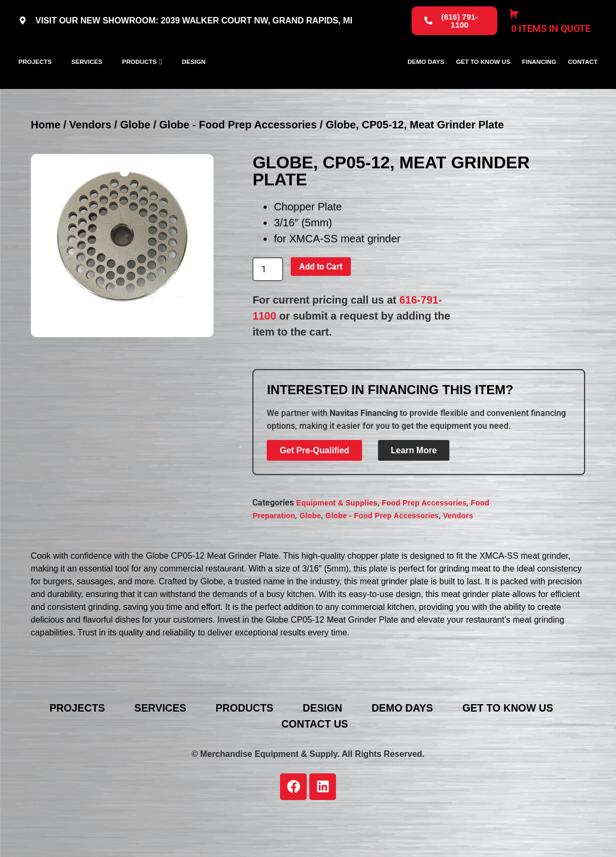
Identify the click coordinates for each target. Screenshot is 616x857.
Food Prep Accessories (424, 543)
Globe (135, 165)
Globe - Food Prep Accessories (238, 165)
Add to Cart (321, 307)
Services (87, 82)
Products (139, 82)
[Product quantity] (268, 309)
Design (194, 82)
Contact (583, 82)
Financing (539, 82)
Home (46, 165)
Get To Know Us (483, 82)
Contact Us (316, 764)
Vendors (90, 165)
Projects (35, 82)
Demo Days (426, 82)
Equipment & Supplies (337, 543)
